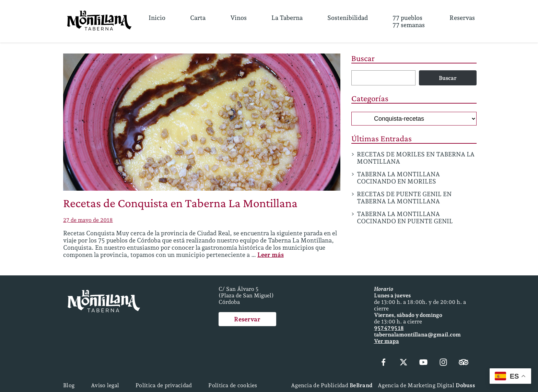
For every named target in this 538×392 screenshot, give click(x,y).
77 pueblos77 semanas (409, 21)
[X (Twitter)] (403, 363)
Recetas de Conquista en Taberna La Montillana (180, 203)
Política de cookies (233, 385)
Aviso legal (105, 385)
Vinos (238, 18)
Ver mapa (387, 341)
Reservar (247, 319)
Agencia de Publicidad (332, 385)
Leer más (271, 255)
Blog (69, 385)
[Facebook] (384, 363)
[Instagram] (443, 363)
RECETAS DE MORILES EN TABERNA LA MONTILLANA (416, 158)
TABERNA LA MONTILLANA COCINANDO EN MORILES (398, 178)
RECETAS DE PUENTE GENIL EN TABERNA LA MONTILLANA (404, 198)
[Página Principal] (99, 21)
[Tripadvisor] (464, 363)
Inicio (157, 18)
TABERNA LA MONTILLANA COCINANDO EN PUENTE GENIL (405, 217)
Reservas (462, 18)
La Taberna (287, 18)
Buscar (363, 58)
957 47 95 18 (389, 328)
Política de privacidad (164, 385)
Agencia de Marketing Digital (426, 385)
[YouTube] (423, 363)
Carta (198, 18)
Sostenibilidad (348, 18)
